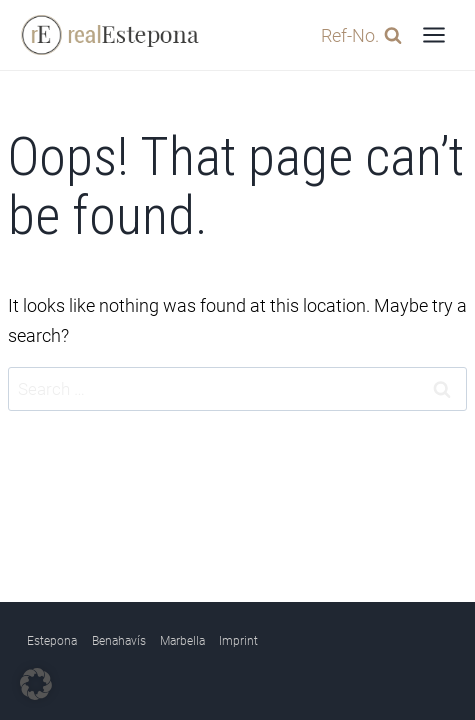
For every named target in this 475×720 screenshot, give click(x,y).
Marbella (182, 641)
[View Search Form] (356, 35)
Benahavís (119, 641)
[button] (36, 684)
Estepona (52, 641)
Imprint (238, 641)
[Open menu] (433, 34)
